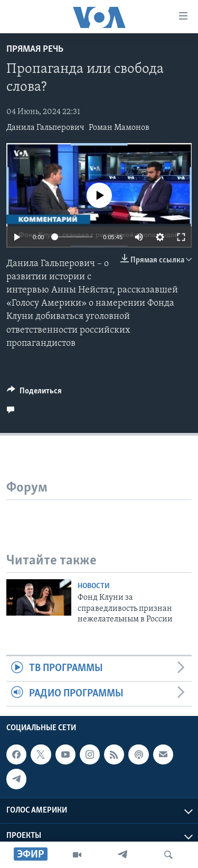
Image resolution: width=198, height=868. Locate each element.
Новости (94, 586)
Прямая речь (35, 49)
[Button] (34, 393)
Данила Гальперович (45, 128)
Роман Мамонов (119, 128)
